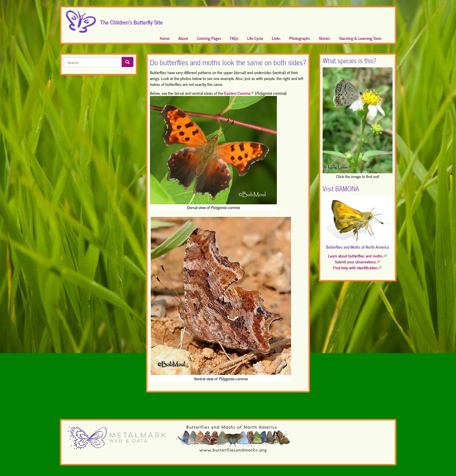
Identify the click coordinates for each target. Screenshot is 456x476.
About (183, 38)
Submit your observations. (358, 261)
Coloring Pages (209, 38)
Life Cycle (255, 38)
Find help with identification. (357, 267)
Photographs (300, 38)
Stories (324, 38)
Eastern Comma (239, 93)
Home (165, 38)
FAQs (234, 38)
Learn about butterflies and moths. (357, 256)
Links (276, 38)
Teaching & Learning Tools (360, 38)
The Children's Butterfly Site (132, 20)
